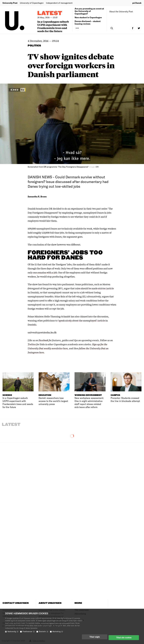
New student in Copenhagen (88, 17)
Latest (50, 13)
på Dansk (137, 3)
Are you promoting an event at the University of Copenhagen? (89, 11)
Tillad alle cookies (124, 638)
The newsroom (82, 610)
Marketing (58, 633)
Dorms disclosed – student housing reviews (88, 22)
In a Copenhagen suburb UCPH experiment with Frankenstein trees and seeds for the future (53, 26)
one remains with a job (45, 272)
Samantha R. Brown (37, 196)
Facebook (44, 340)
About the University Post (121, 11)
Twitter (32, 344)
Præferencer (29, 633)
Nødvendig (13, 633)
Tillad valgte (95, 638)
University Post (10, 3)
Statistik (44, 633)
